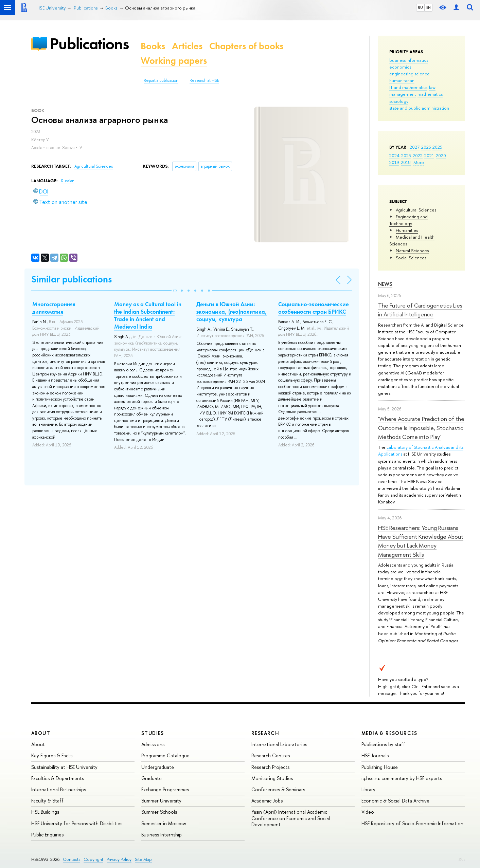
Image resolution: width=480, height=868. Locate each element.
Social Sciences (411, 258)
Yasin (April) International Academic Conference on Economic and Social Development (291, 818)
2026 (426, 147)
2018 (406, 162)
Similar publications (72, 279)
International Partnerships (59, 789)
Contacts (72, 859)
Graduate (152, 778)
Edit (462, 858)
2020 (441, 155)
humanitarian (402, 80)
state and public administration (419, 108)
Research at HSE (204, 80)
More (419, 162)
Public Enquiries (47, 835)
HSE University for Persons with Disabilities (77, 823)
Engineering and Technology (408, 220)
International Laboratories (279, 744)
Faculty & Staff (47, 801)
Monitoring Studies (272, 778)
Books (153, 46)
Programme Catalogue (165, 755)
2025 (437, 147)
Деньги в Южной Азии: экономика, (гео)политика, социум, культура (232, 312)
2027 (415, 147)
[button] (175, 291)
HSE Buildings (45, 812)
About (41, 733)
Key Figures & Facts (52, 755)
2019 (394, 162)
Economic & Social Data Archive (395, 801)
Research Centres (271, 755)
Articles (187, 46)
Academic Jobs (267, 801)
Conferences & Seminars (278, 789)
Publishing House (380, 767)
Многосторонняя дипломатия (54, 308)
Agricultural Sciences (416, 210)
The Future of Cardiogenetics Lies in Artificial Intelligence (420, 310)
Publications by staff (383, 744)
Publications (89, 44)
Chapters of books (246, 46)
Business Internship (162, 835)
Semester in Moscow (164, 823)
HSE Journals (375, 755)
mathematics (430, 94)
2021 (429, 155)
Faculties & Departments (58, 778)
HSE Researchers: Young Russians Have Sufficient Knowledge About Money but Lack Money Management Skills (421, 541)
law (432, 87)
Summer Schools (159, 812)
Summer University (161, 801)
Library (368, 789)
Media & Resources (389, 733)
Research (265, 733)
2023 (406, 155)
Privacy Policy (119, 859)
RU (420, 7)
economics (400, 67)
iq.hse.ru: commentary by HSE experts (402, 778)
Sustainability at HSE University (64, 767)
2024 (394, 155)
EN (429, 7)
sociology (399, 101)
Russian (68, 181)
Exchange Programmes (165, 789)
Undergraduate (158, 767)
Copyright (93, 859)
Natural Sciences (412, 251)
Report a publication (161, 80)
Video (368, 812)
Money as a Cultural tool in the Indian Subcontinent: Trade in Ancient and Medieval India (148, 315)
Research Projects (270, 767)
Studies (153, 733)
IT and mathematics (408, 87)
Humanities (407, 230)
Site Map (143, 859)
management (403, 94)
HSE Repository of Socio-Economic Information (412, 823)
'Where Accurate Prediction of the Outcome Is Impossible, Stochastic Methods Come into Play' (421, 428)
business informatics (409, 60)
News (385, 284)
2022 (418, 155)
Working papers (174, 61)
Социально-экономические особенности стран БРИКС (314, 308)
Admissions (153, 744)
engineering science (410, 74)
